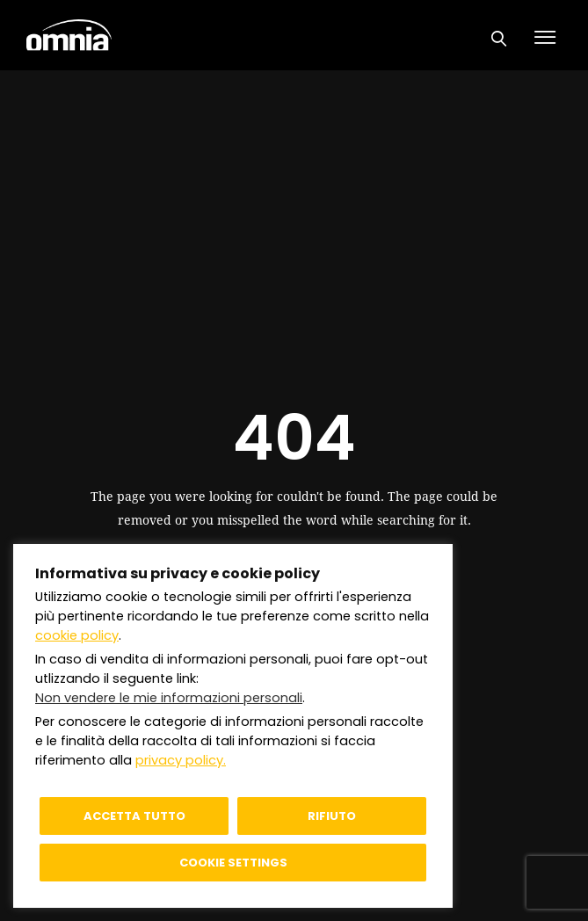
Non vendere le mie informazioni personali (169, 698)
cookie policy (77, 635)
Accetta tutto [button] (134, 816)
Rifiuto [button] (332, 816)
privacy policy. (181, 760)
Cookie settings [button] (233, 863)
